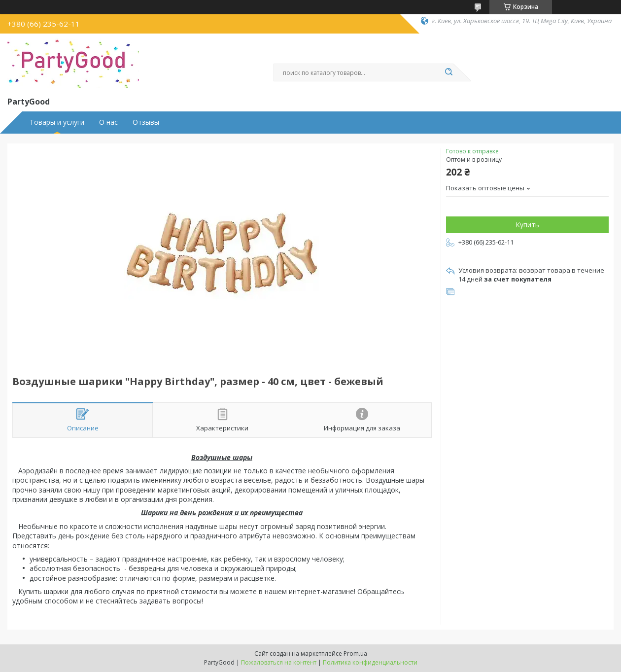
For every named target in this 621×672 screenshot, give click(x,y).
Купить (527, 225)
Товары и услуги (57, 122)
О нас (108, 122)
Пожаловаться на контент (279, 662)
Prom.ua (355, 654)
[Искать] (448, 72)
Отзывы (146, 122)
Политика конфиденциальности (370, 662)
